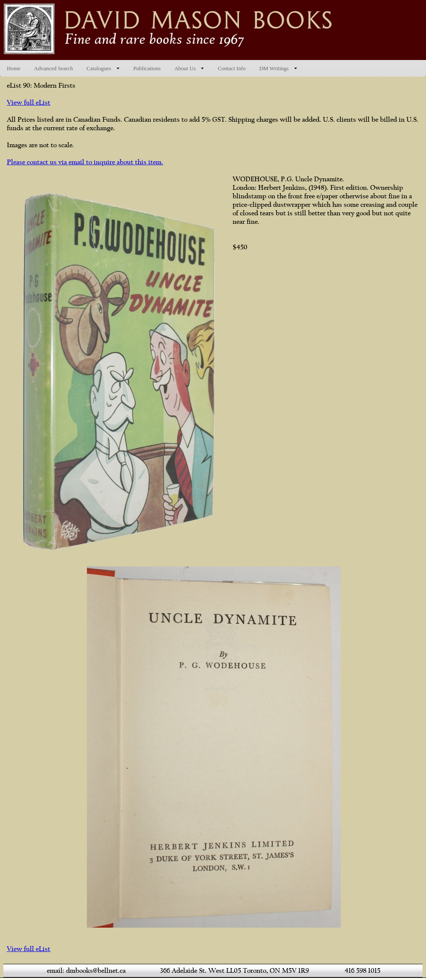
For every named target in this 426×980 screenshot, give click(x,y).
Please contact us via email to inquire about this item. (85, 162)
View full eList (29, 103)
